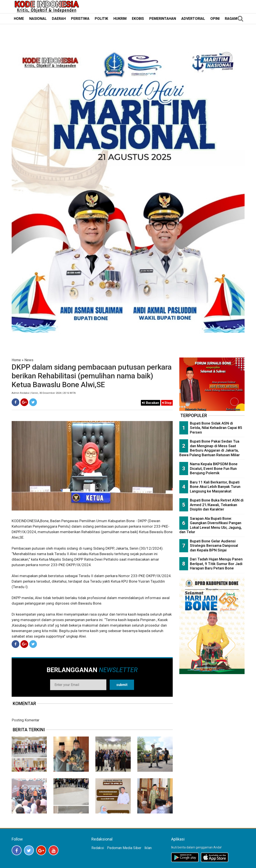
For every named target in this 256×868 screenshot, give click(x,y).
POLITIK (101, 19)
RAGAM (231, 19)
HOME (19, 19)
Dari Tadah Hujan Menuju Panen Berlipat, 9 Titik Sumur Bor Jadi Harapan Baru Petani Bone (216, 564)
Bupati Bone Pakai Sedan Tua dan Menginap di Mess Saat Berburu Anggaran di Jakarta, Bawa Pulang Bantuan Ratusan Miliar (210, 448)
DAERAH (59, 19)
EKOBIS (138, 19)
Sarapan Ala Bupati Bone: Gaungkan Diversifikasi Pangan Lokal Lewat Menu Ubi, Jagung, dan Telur (211, 525)
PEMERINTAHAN (163, 19)
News (29, 360)
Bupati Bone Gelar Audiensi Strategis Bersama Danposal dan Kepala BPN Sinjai (214, 546)
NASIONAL (38, 19)
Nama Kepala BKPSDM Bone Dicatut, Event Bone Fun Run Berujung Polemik (214, 468)
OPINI (215, 19)
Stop (167, 403)
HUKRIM (120, 19)
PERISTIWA (80, 19)
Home (16, 360)
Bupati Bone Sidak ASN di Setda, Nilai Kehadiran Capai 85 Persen (216, 428)
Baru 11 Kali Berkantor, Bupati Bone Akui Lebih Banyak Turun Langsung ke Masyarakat (215, 487)
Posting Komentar (25, 720)
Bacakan (151, 403)
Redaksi (98, 848)
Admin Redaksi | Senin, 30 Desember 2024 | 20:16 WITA (44, 393)
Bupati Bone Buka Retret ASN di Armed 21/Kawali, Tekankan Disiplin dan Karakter (217, 505)
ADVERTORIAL (193, 19)
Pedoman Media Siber (124, 848)
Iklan (148, 848)
